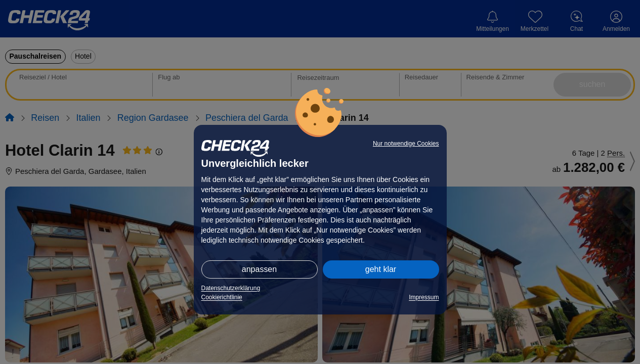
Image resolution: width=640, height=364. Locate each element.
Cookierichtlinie (222, 297)
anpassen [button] (259, 269)
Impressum (424, 297)
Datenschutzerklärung (231, 288)
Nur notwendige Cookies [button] (406, 144)
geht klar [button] (381, 269)
